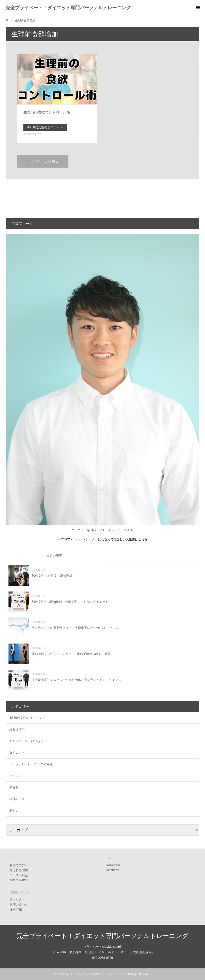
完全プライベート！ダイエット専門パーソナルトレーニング (68, 8)
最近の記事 (54, 556)
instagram (113, 865)
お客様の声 (17, 729)
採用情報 (16, 909)
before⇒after (19, 880)
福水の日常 (17, 799)
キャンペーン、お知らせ (26, 741)
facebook (113, 870)
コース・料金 (19, 875)
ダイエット (17, 753)
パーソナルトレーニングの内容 (31, 764)
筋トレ (14, 811)
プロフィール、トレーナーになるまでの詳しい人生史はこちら (104, 539)
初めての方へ (19, 865)
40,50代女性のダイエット (27, 718)
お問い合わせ (19, 904)
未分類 (14, 787)
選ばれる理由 (19, 870)
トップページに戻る (43, 161)
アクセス (16, 900)
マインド (15, 776)
